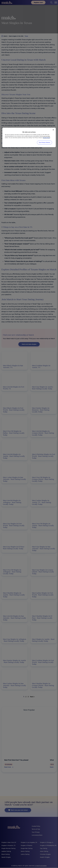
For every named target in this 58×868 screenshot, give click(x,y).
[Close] (53, 130)
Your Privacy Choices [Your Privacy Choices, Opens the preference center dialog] (45, 142)
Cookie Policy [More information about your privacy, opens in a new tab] (46, 138)
